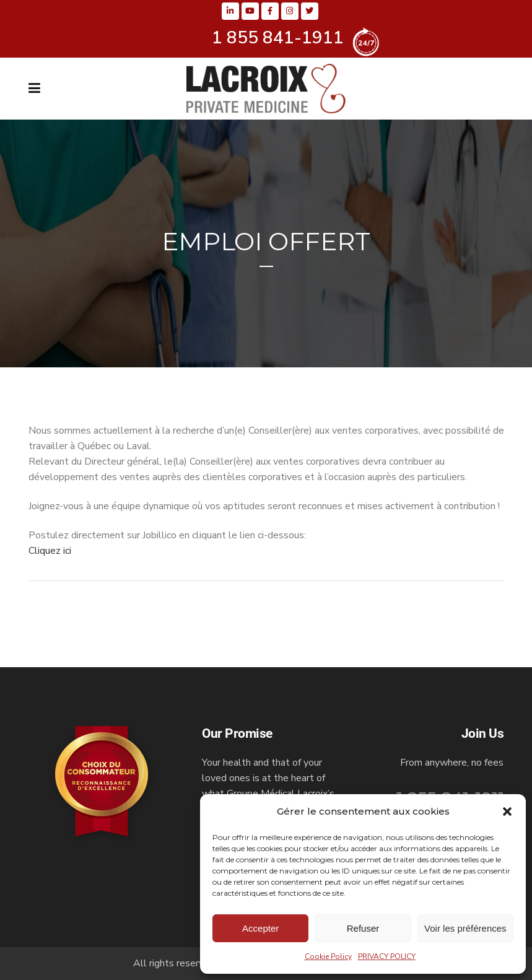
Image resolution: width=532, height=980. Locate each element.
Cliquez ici (50, 551)
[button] (507, 812)
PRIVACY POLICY (387, 956)
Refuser (363, 928)
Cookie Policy (328, 956)
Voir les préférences (465, 928)
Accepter (260, 928)
